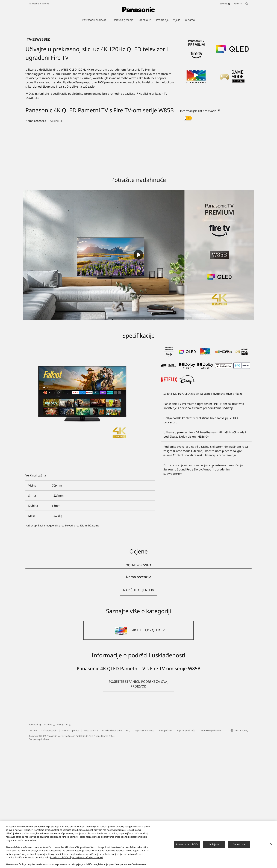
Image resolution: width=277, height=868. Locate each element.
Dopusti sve (239, 844)
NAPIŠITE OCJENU (139, 715)
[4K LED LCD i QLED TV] (138, 755)
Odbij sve (214, 844)
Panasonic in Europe (39, 4)
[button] (139, 809)
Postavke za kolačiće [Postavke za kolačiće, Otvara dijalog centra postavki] (187, 844)
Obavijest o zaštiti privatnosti (87, 857)
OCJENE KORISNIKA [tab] (139, 690)
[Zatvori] (271, 844)
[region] (138, 845)
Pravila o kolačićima (60, 857)
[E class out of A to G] (188, 243)
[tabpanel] (138, 710)
